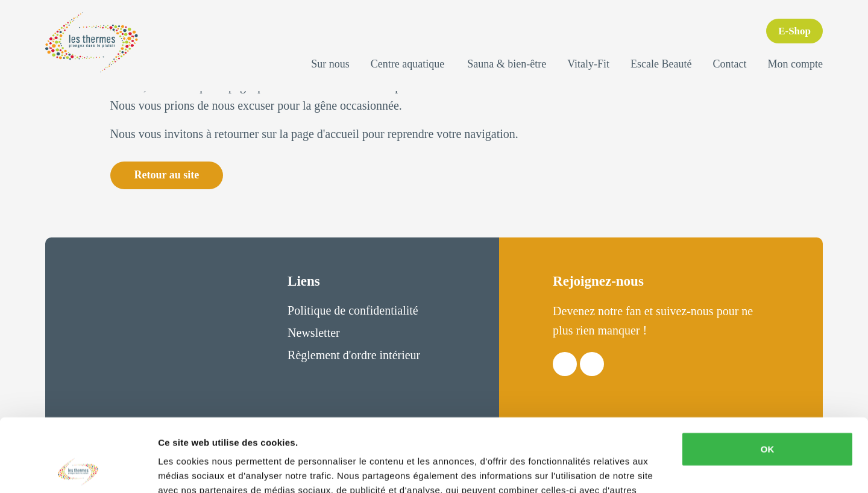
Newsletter (314, 333)
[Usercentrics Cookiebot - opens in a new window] (78, 469)
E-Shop (794, 31)
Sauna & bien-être (507, 64)
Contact (730, 64)
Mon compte (796, 64)
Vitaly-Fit (588, 64)
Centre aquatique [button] (407, 64)
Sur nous (330, 64)
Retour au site (167, 175)
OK (768, 381)
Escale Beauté (661, 64)
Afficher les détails (199, 469)
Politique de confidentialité (353, 310)
